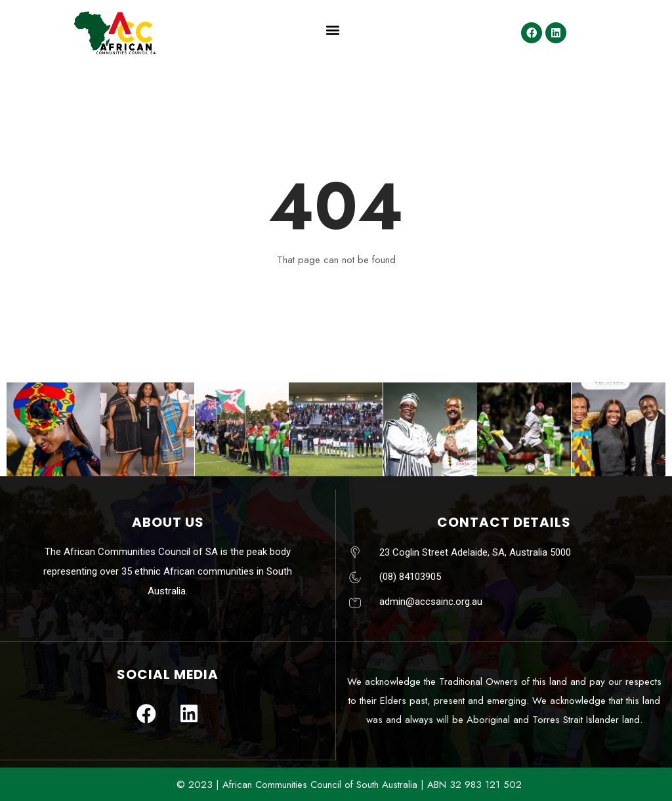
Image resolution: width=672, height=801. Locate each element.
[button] (332, 30)
